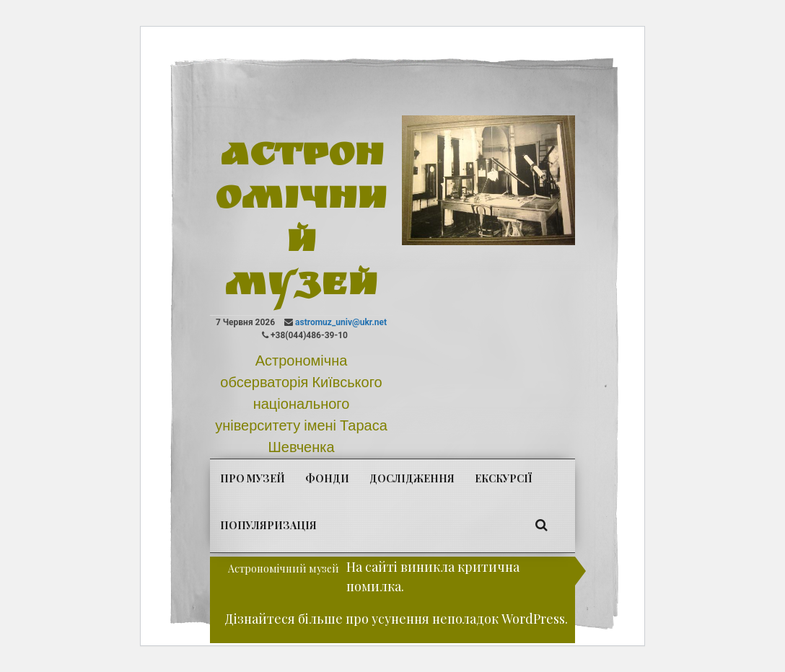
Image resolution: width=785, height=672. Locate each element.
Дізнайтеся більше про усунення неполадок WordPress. (396, 619)
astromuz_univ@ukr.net (341, 322)
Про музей (253, 478)
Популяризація (268, 525)
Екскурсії (503, 478)
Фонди (327, 478)
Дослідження (412, 478)
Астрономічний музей (301, 224)
